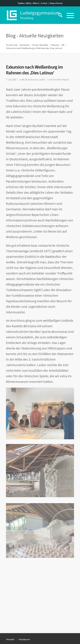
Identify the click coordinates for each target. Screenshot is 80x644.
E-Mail (44, 3)
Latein (42, 80)
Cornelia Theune (61, 80)
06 (23, 80)
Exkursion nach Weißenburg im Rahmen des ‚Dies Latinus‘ (34, 70)
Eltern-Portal (56, 3)
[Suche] (58, 15)
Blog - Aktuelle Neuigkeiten (35, 36)
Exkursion (33, 80)
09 (26, 80)
